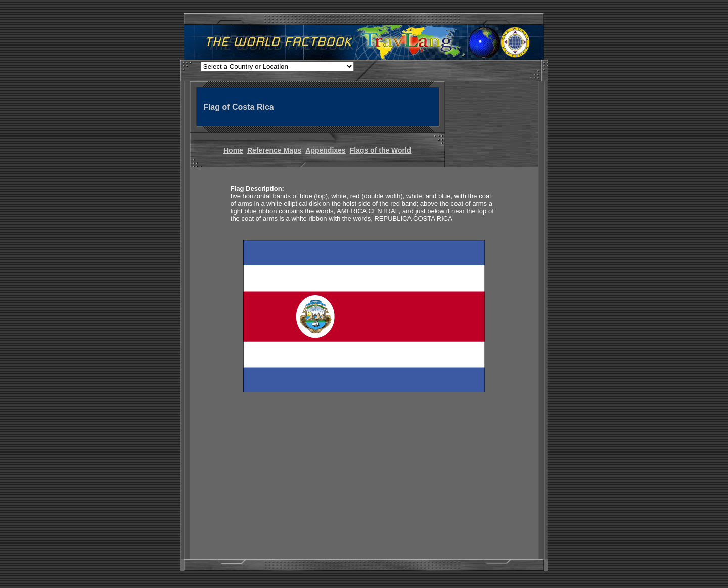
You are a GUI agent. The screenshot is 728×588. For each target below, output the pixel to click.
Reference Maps (274, 150)
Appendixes (325, 150)
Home (233, 150)
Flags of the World (381, 150)
